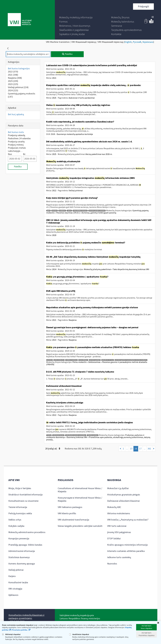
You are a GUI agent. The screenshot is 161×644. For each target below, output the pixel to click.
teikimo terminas (71, 360)
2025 (13, 81)
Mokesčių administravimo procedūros (27, 532)
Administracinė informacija (22, 551)
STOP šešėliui (114, 539)
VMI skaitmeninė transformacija (73, 520)
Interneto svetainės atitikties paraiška (126, 551)
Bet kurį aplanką (16, 114)
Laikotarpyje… (15, 151)
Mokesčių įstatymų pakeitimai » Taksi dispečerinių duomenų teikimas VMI (117, 269)
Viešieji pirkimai (18, 87)
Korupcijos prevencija (19, 539)
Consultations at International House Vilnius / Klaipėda (80, 490)
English (128, 42)
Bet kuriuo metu (16, 132)
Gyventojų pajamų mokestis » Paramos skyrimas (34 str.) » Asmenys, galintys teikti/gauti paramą (97, 212)
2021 (13, 75)
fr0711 (49, 435)
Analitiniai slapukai (79, 634)
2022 (13, 72)
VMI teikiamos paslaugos (70, 507)
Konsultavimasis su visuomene (23, 501)
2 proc (69, 211)
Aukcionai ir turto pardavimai (82, 98)
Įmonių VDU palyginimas (119, 532)
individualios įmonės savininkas (76, 435)
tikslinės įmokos (93, 435)
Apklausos (13, 595)
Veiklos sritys (15, 520)
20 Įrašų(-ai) (53, 449)
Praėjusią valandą (16, 135)
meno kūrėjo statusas (80, 211)
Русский (137, 42)
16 (136, 449)
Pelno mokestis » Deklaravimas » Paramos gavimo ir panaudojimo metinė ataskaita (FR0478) (97, 363)
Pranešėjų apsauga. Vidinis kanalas (25, 545)
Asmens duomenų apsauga (22, 564)
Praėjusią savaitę (16, 142)
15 (131, 449)
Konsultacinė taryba (18, 583)
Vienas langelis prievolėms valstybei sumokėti (80, 526)
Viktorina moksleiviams (119, 513)
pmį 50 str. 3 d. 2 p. (108, 360)
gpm (48, 211)
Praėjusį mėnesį (16, 145)
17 (140, 449)
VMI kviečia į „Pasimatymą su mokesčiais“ (128, 520)
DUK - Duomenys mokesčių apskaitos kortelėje (72, 134)
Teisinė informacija (18, 507)
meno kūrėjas (83, 360)
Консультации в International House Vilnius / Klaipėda (80, 499)
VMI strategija (15, 589)
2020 (54, 235)
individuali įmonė (58, 435)
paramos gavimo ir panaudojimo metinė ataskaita (131, 360)
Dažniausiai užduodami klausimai (123, 501)
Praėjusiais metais (17, 148)
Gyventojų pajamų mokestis (22, 95)
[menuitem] (76, 18)
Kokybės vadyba (16, 526)
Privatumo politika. (20, 630)
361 (149, 449)
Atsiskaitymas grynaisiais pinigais (124, 495)
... (127, 449)
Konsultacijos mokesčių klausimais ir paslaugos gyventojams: (27, 617)
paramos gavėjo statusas (97, 211)
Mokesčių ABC (114, 507)
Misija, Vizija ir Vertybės (20, 488)
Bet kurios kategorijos (19, 69)
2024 (13, 91)
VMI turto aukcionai (117, 526)
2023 (13, 84)
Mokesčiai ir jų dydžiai (118, 488)
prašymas (62, 211)
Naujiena (15, 78)
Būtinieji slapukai (11, 634)
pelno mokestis (59, 360)
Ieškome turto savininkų (119, 557)
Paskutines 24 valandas (19, 138)
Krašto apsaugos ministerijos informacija (127, 545)
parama (55, 211)
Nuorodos (112, 564)
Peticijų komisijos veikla (20, 513)
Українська (148, 42)
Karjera (12, 576)
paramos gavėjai (95, 360)
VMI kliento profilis (67, 513)
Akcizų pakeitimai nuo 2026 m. (99, 154)
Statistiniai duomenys (19, 557)
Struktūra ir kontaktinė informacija (25, 495)
